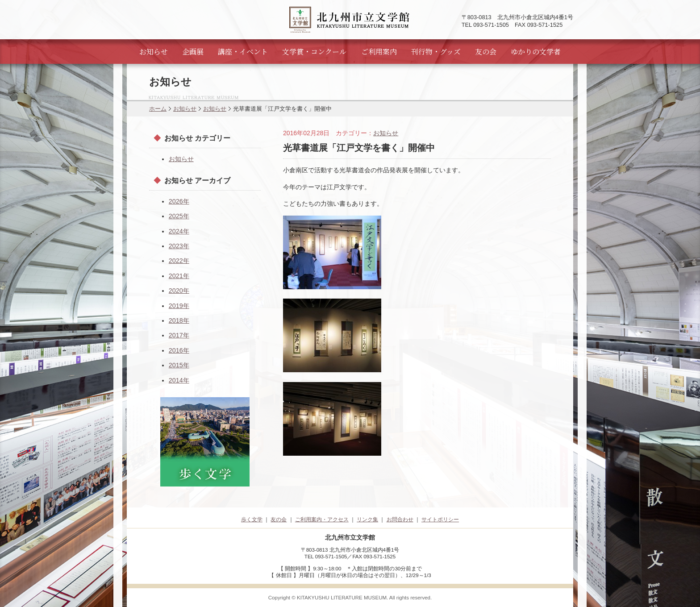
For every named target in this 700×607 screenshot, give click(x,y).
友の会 (486, 52)
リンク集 (367, 520)
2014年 (179, 380)
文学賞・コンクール (314, 52)
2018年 (179, 320)
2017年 (179, 335)
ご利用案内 (379, 52)
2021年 (179, 276)
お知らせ (154, 52)
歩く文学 (252, 520)
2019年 (179, 306)
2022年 (179, 261)
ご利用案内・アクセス (322, 520)
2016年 (179, 350)
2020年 (179, 291)
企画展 (193, 52)
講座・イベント (243, 52)
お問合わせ (400, 520)
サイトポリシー (440, 520)
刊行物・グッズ (436, 52)
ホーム (158, 109)
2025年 (179, 216)
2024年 (179, 231)
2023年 (179, 246)
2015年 (179, 365)
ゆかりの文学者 (536, 52)
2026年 (179, 201)
